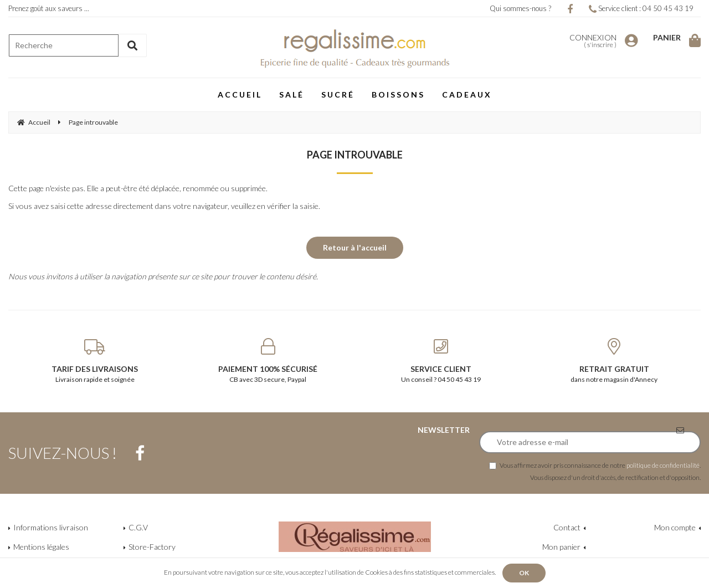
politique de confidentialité (663, 465)
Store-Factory (152, 547)
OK (524, 573)
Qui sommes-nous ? (520, 8)
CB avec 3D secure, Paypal (268, 361)
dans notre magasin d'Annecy (615, 361)
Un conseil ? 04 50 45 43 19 (441, 361)
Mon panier (561, 547)
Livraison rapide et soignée (95, 361)
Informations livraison (51, 527)
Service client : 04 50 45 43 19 (641, 8)
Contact (567, 527)
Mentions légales (41, 547)
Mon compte (675, 527)
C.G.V (138, 527)
